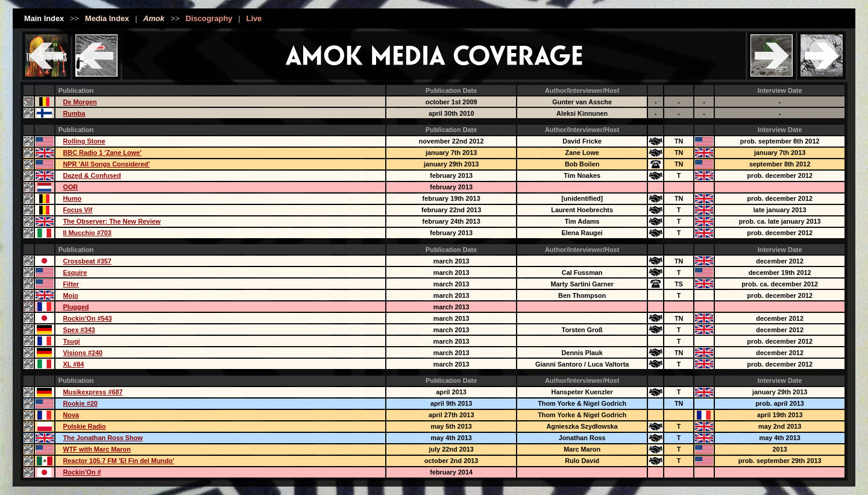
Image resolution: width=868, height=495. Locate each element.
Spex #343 (79, 330)
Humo (72, 198)
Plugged (76, 307)
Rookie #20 (80, 403)
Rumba (74, 113)
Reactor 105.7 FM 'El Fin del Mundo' (118, 461)
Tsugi (71, 341)
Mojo (70, 295)
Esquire (75, 273)
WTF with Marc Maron (96, 449)
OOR (70, 187)
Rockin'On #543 (87, 318)
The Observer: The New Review (112, 221)
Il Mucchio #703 (87, 233)
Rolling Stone (84, 141)
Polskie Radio (84, 426)
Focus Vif (77, 210)
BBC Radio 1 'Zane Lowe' (102, 153)
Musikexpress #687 (93, 392)
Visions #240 (83, 353)
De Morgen (80, 102)
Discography (209, 18)
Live (254, 18)
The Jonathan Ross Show (102, 438)
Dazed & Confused (92, 175)
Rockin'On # (82, 472)
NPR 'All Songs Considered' (106, 164)
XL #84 (73, 364)
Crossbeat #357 (87, 261)
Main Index (44, 18)
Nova (71, 415)
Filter (71, 284)
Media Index (107, 18)
